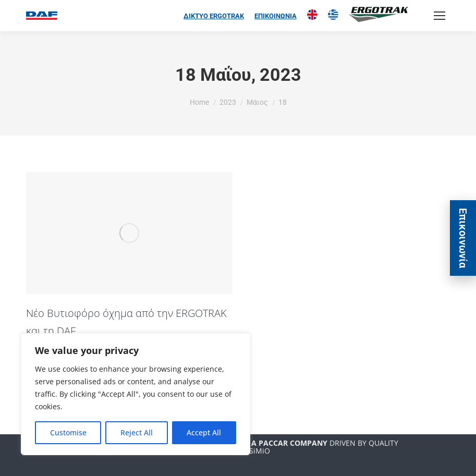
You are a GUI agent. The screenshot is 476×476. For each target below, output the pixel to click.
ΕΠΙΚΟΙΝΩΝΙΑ (276, 16)
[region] (136, 394)
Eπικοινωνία (463, 238)
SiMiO (260, 451)
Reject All (137, 432)
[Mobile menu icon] (440, 16)
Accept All (204, 432)
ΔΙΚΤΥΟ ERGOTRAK (214, 16)
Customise (68, 432)
